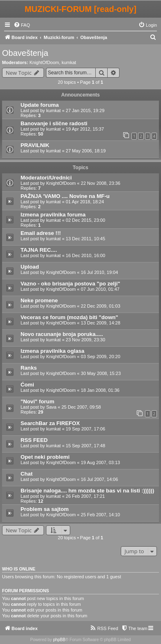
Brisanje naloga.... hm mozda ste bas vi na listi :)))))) (87, 491)
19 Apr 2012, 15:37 (85, 129)
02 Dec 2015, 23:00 (85, 220)
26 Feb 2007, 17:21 (85, 496)
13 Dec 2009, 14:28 (101, 323)
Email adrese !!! (41, 233)
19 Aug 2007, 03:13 (100, 462)
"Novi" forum (37, 401)
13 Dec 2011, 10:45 (85, 239)
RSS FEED (34, 440)
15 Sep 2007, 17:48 (85, 446)
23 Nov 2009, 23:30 (85, 340)
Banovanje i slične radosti (54, 123)
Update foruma (40, 105)
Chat (26, 474)
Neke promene (39, 300)
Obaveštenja (25, 53)
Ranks (29, 368)
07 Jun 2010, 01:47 (100, 289)
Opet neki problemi (45, 457)
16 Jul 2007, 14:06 (100, 479)
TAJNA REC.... (39, 250)
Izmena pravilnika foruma (53, 215)
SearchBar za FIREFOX (50, 423)
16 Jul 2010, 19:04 (100, 272)
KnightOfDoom (44, 62)
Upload (30, 267)
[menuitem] (22, 25)
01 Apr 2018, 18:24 (85, 202)
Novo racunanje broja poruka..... (62, 334)
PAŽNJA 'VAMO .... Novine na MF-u (65, 196)
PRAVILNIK (35, 145)
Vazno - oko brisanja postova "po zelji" (70, 284)
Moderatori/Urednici (46, 178)
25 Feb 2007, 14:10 (100, 515)
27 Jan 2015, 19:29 (85, 110)
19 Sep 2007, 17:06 (85, 429)
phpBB (59, 640)
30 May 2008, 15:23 (101, 373)
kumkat (69, 62)
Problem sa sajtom (45, 509)
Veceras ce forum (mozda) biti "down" (69, 317)
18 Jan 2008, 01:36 (100, 390)
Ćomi (27, 385)
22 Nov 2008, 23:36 (101, 183)
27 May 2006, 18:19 (86, 151)
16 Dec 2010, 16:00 (85, 255)
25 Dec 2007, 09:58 (81, 407)
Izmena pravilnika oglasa (52, 351)
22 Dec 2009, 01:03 (101, 306)
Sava (51, 407)
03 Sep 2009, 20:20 (101, 356)
